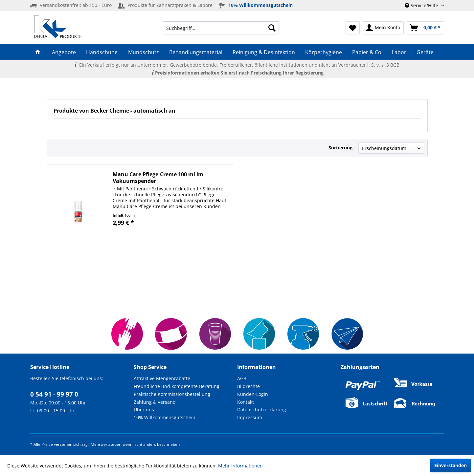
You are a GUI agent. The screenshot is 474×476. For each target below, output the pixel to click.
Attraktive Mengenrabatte (162, 378)
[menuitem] (221, 28)
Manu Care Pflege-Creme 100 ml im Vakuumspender (158, 178)
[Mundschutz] (143, 52)
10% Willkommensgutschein (165, 417)
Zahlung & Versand (155, 402)
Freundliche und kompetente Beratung (177, 386)
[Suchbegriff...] (221, 28)
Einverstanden (451, 465)
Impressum (250, 417)
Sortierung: (341, 148)
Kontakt (246, 402)
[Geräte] (425, 52)
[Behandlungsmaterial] (196, 52)
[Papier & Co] (367, 52)
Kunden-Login (253, 394)
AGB (242, 378)
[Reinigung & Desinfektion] (264, 52)
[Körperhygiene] (324, 52)
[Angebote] (64, 52)
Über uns (144, 410)
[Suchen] (272, 28)
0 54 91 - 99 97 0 (54, 394)
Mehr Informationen (240, 466)
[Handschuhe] (102, 52)
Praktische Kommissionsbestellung (172, 394)
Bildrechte (248, 386)
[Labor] (399, 52)
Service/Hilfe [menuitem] (422, 5)
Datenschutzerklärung (262, 410)
